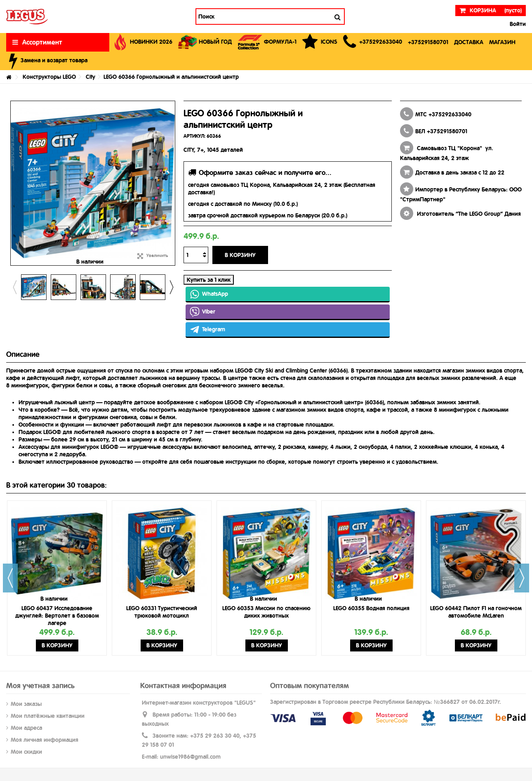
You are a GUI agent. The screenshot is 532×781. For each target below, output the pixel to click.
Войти (517, 24)
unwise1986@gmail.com (190, 757)
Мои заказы (26, 704)
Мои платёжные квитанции (48, 716)
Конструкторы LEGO (49, 77)
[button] (373, 42)
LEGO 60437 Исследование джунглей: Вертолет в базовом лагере (57, 616)
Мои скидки (26, 752)
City (91, 77)
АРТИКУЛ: (194, 136)
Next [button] (171, 287)
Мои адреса (26, 728)
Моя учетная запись (40, 685)
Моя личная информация (45, 740)
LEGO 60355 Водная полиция (371, 608)
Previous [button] (14, 287)
